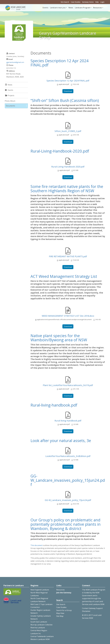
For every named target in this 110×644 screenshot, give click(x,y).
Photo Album (10, 101)
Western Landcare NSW (40, 639)
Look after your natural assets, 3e (61, 441)
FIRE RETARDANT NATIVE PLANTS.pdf (68, 256)
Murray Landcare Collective (41, 625)
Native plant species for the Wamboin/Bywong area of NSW (59, 338)
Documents (10, 106)
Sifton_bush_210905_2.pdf (68, 131)
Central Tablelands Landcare (42, 636)
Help (97, 2)
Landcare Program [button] (82, 8)
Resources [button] (97, 8)
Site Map (60, 616)
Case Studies (76, 2)
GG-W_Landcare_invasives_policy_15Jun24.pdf (68, 480)
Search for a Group (64, 610)
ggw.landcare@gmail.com (15, 62)
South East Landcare (39, 622)
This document (37, 545)
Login (102, 2)
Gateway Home (88, 2)
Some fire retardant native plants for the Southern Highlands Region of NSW (67, 189)
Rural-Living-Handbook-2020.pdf (60, 151)
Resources (60, 590)
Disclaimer (86, 611)
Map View (60, 613)
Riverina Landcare (38, 628)
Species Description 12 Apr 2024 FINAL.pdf (60, 63)
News (71, 8)
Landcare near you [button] (58, 8)
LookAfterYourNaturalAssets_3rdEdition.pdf (68, 456)
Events (45, 8)
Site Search (65, 2)
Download (68, 91)
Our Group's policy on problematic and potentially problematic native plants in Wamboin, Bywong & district (66, 524)
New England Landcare (40, 590)
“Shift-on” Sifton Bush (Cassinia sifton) (65, 100)
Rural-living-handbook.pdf (54, 405)
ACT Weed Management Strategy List (64, 276)
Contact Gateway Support (92, 608)
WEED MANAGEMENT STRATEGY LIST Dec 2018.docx (68, 316)
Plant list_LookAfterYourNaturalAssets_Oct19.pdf (68, 385)
